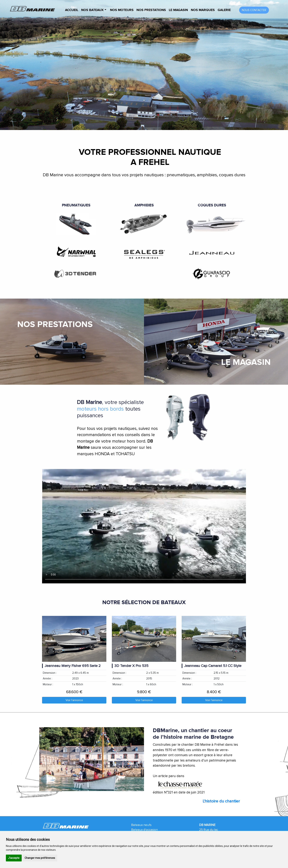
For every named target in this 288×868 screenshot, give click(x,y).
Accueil (72, 10)
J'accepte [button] (14, 858)
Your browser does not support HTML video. (144, 526)
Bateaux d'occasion (144, 830)
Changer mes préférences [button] (40, 858)
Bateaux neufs (141, 825)
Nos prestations (151, 10)
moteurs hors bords (100, 409)
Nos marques (203, 10)
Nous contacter (254, 10)
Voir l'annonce (74, 700)
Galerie (224, 10)
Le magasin (178, 10)
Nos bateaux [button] (93, 10)
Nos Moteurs (122, 10)
